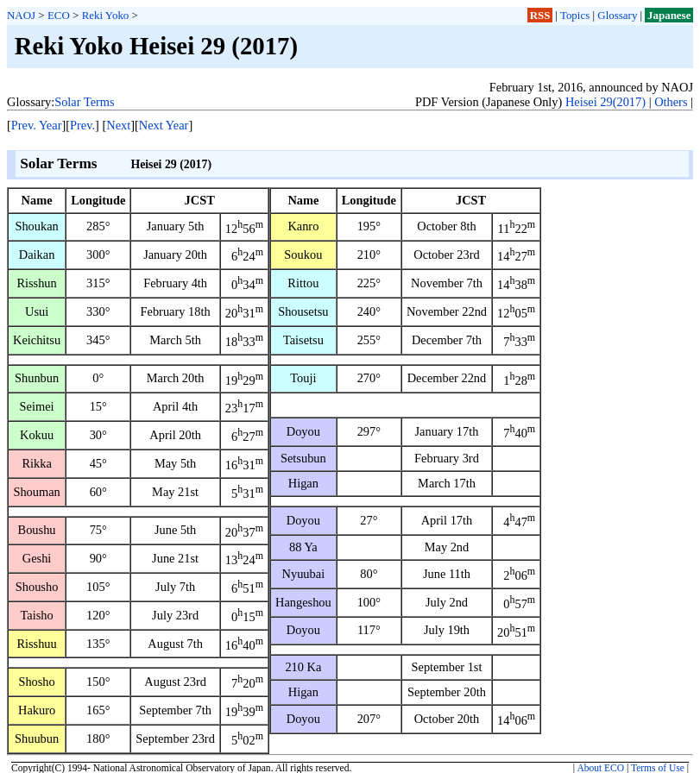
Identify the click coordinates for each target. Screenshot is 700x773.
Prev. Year (37, 125)
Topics (575, 15)
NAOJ (21, 15)
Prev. (82, 125)
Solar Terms (84, 102)
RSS (540, 15)
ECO (59, 15)
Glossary (617, 15)
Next (118, 125)
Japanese (669, 15)
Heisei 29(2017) (605, 102)
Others (671, 102)
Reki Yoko (106, 15)
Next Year (164, 125)
